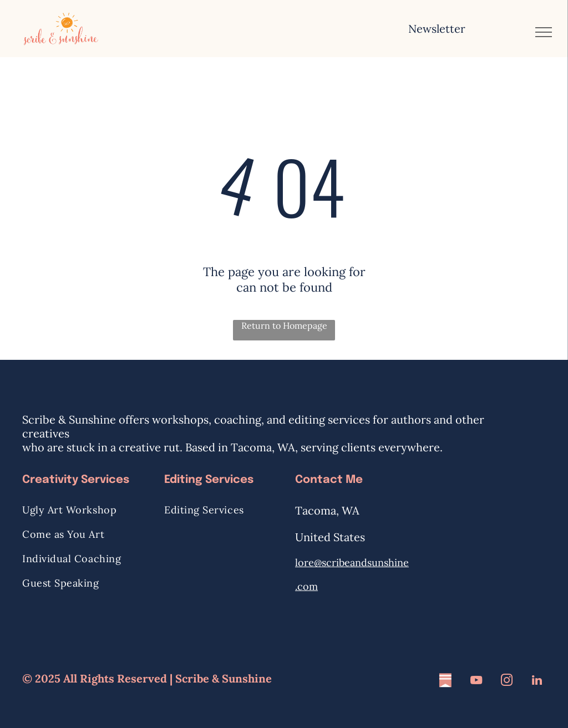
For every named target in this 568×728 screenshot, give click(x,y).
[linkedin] (537, 682)
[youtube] (476, 682)
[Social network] (445, 682)
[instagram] (506, 682)
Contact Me (329, 480)
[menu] (544, 32)
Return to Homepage (284, 325)
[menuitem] (88, 510)
